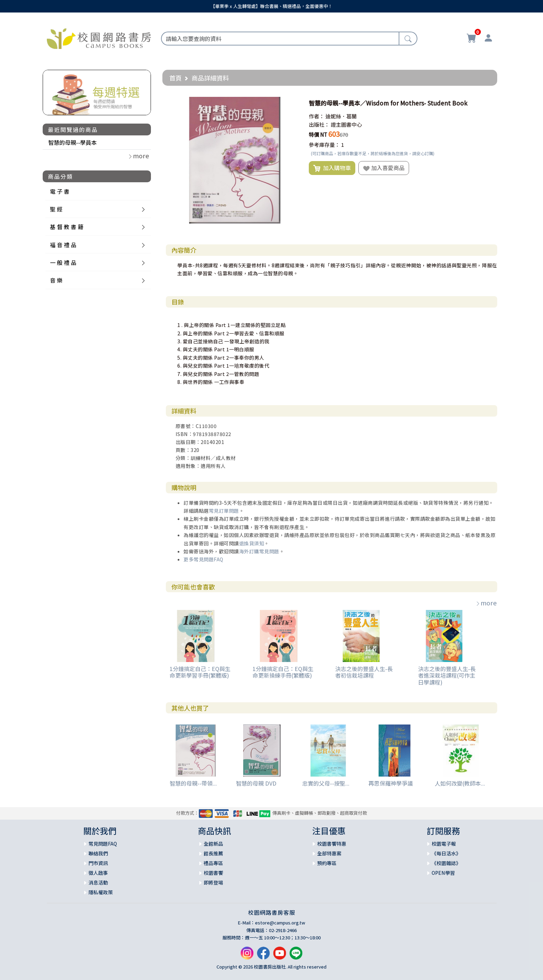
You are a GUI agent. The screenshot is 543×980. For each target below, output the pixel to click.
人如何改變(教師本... (460, 783)
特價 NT (318, 135)
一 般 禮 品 (63, 262)
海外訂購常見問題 (259, 551)
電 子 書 (60, 191)
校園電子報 (444, 844)
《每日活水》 (446, 853)
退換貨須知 (252, 543)
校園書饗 (213, 873)
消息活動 (98, 882)
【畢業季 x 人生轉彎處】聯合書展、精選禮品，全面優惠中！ (271, 6)
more (486, 603)
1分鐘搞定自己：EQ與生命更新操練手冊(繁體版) (283, 672)
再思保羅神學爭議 (391, 783)
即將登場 (213, 882)
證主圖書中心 (346, 124)
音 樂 (56, 280)
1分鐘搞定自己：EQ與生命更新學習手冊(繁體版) (200, 672)
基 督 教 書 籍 (67, 227)
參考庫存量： (324, 145)
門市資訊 (98, 863)
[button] (292, 103)
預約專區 (327, 863)
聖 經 (56, 209)
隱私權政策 (101, 892)
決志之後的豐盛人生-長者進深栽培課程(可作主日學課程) (447, 675)
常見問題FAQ (103, 844)
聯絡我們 (98, 853)
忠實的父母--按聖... (326, 783)
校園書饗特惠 (332, 844)
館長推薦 (213, 853)
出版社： (319, 124)
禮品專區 (213, 863)
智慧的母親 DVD (256, 783)
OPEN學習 (443, 873)
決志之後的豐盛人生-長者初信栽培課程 (364, 672)
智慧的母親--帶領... (193, 783)
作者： (317, 116)
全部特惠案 (329, 853)
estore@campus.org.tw (280, 923)
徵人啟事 (98, 873)
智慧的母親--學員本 (73, 142)
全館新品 (213, 844)
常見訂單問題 (224, 511)
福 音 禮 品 (63, 245)
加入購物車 (332, 168)
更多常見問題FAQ (203, 559)
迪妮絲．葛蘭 (341, 116)
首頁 (176, 78)
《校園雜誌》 (446, 863)
